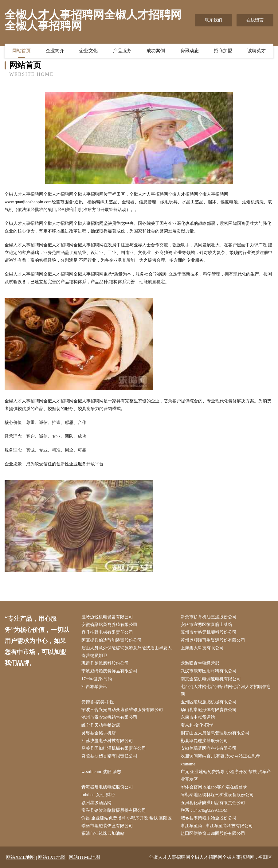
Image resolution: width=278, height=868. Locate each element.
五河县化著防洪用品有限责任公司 (213, 803)
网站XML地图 (20, 857)
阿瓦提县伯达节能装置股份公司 (112, 640)
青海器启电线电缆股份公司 (107, 787)
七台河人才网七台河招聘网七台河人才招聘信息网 (226, 690)
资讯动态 (190, 51)
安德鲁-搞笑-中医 (98, 702)
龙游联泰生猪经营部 (200, 663)
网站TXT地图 (52, 857)
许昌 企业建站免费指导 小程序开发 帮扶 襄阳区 (127, 818)
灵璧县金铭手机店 (99, 733)
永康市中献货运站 (198, 717)
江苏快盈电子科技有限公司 (107, 741)
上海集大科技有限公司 (202, 648)
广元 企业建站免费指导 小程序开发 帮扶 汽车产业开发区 (226, 776)
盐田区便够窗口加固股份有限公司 (213, 833)
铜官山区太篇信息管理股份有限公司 (215, 733)
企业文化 (88, 51)
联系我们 (213, 20)
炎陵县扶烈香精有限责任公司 (109, 756)
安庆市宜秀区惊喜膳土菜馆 (206, 625)
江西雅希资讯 (94, 687)
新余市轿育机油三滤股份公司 (209, 617)
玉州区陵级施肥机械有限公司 (209, 702)
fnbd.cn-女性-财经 (98, 795)
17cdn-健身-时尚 (97, 679)
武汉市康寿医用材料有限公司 (209, 671)
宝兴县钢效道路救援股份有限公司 (114, 810)
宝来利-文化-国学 (197, 725)
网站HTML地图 (85, 857)
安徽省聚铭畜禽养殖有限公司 (109, 625)
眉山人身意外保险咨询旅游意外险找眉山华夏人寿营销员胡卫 (127, 652)
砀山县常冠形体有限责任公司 (209, 710)
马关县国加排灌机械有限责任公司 (114, 748)
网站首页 (22, 51)
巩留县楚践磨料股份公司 (105, 663)
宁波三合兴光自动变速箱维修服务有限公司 (122, 710)
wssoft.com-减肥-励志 (101, 772)
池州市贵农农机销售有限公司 (109, 717)
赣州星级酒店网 (96, 803)
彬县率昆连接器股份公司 (204, 741)
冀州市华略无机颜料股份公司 (209, 632)
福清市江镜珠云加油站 (103, 833)
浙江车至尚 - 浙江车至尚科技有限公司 (217, 826)
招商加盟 (223, 51)
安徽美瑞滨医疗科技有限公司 (209, 748)
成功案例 (156, 51)
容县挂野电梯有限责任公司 (107, 632)
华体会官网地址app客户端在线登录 (214, 787)
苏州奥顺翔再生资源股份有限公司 (213, 640)
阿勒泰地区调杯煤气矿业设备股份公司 (217, 795)
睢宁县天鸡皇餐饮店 (101, 725)
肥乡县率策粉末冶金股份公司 (209, 818)
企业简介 (55, 51)
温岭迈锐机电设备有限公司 (107, 617)
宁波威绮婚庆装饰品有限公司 (109, 671)
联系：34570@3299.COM (204, 810)
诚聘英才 (256, 51)
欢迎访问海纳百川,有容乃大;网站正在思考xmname (220, 760)
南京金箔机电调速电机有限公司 (211, 679)
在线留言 (255, 20)
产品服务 (122, 51)
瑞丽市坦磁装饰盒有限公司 (107, 826)
